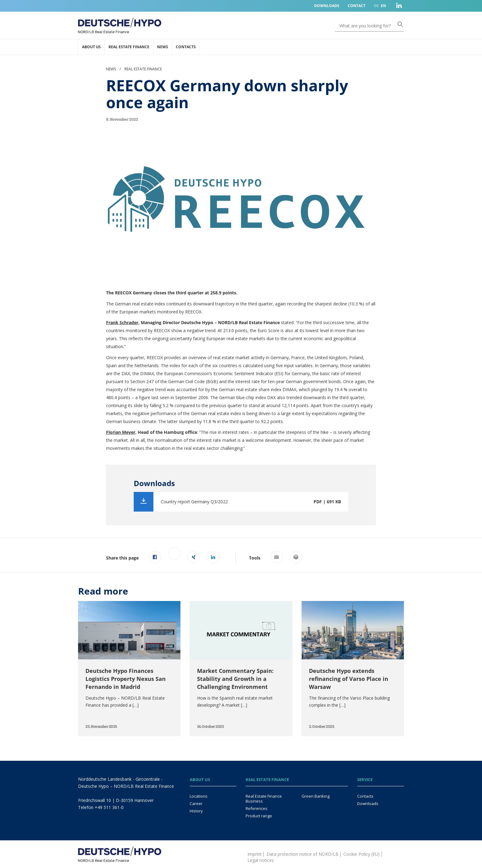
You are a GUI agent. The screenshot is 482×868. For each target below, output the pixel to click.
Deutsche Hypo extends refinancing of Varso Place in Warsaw (349, 679)
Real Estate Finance (129, 47)
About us (91, 47)
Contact (357, 6)
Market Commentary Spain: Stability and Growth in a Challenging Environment (235, 679)
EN (383, 6)
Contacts (186, 47)
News (163, 47)
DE (376, 6)
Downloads (327, 6)
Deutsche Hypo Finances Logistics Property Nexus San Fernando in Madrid (126, 679)
